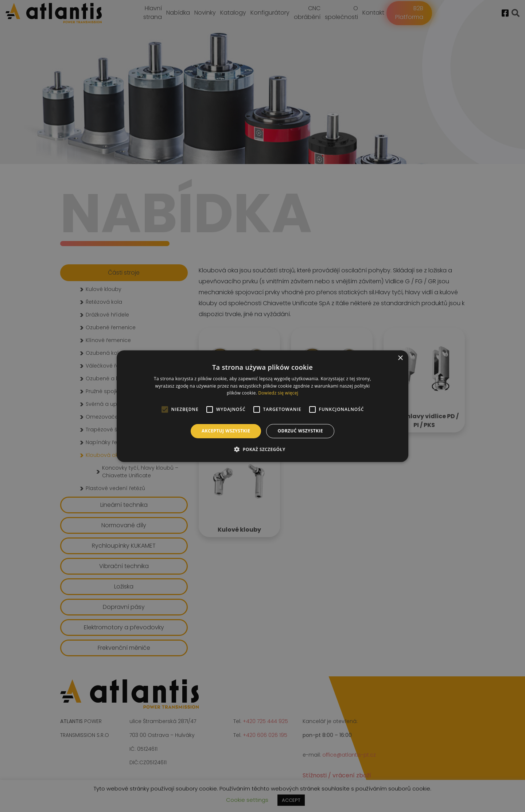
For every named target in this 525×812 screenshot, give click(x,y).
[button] (262, 449)
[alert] (262, 406)
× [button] (400, 358)
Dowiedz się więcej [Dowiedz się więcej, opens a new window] (278, 393)
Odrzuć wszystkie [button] (300, 431)
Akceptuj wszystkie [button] (226, 431)
